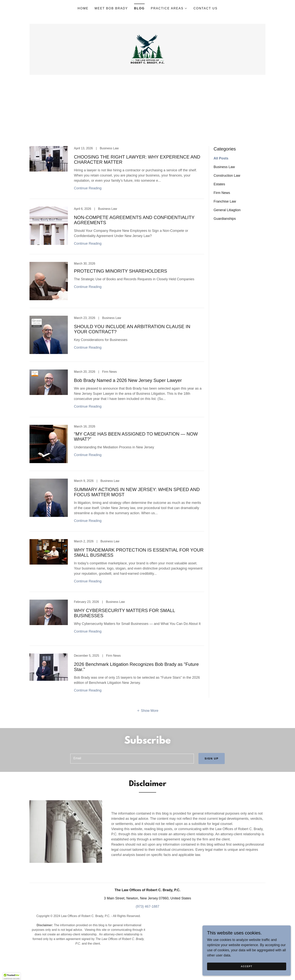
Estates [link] (219, 210)
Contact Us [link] (205, 8)
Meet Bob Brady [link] (111, 8)
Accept (252, 966)
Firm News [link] (222, 218)
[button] (169, 8)
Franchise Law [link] (225, 227)
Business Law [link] (224, 192)
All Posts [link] (221, 184)
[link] (147, 62)
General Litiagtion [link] (227, 235)
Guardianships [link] (225, 244)
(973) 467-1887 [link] (147, 933)
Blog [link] (139, 8)
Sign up (211, 784)
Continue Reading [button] (88, 214)
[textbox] (131, 784)
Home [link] (83, 8)
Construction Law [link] (227, 201)
